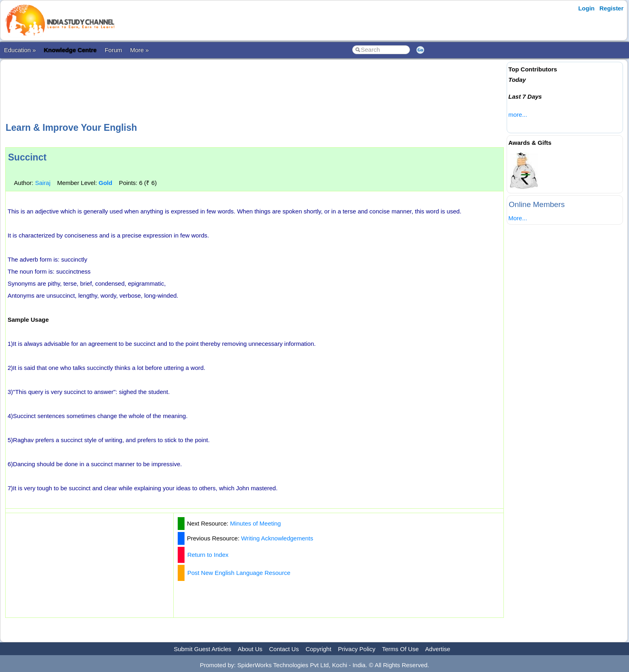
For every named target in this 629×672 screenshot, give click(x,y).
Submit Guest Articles (202, 649)
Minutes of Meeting (255, 523)
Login (586, 8)
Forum (113, 50)
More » (139, 50)
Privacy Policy (357, 649)
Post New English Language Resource (239, 573)
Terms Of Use (400, 649)
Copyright (319, 649)
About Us (250, 649)
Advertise (438, 649)
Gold (106, 183)
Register (611, 8)
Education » (20, 50)
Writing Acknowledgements (277, 538)
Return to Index (208, 555)
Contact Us (284, 649)
